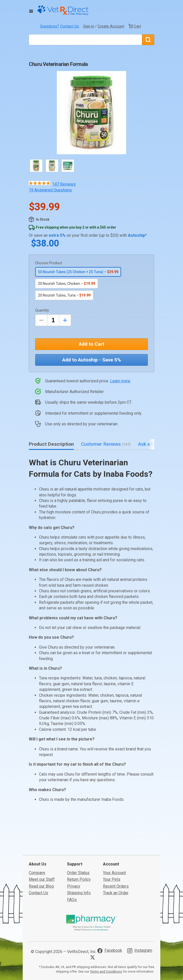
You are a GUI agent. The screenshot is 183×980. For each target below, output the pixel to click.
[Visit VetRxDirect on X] (94, 926)
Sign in (89, 26)
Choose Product (49, 263)
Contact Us (70, 26)
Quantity (42, 310)
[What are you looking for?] (85, 40)
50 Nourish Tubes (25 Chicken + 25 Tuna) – (78, 272)
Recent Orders (116, 855)
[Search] (148, 40)
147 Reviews (64, 184)
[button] (91, 113)
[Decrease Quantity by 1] (41, 320)
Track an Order (116, 862)
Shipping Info (79, 862)
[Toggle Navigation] (31, 11)
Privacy (74, 855)
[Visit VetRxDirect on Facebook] (110, 919)
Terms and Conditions (106, 940)
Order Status (78, 841)
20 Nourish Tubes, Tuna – (64, 295)
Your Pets (112, 848)
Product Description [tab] (51, 444)
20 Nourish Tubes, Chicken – (67, 284)
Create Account (111, 26)
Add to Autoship (92, 360)
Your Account (114, 841)
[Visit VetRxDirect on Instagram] (140, 919)
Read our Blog (41, 855)
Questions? (50, 26)
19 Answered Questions (50, 190)
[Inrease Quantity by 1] (65, 320)
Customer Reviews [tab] (106, 444)
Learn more (120, 381)
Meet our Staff (42, 848)
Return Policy (79, 848)
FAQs (72, 868)
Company (37, 841)
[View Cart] (135, 26)
